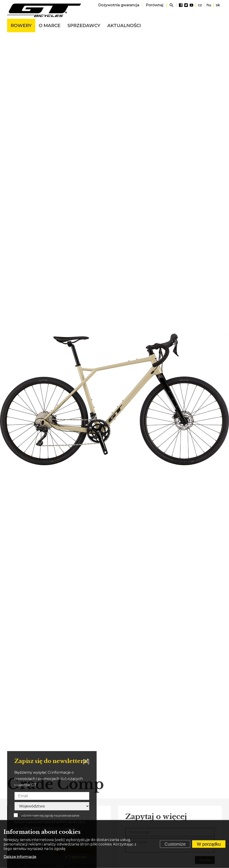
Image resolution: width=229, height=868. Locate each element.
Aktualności (124, 25)
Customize (175, 844)
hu (209, 5)
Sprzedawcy (84, 25)
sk (218, 5)
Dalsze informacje (20, 857)
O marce (50, 25)
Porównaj (155, 5)
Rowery (21, 25)
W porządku (209, 844)
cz (200, 5)
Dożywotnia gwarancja (119, 5)
